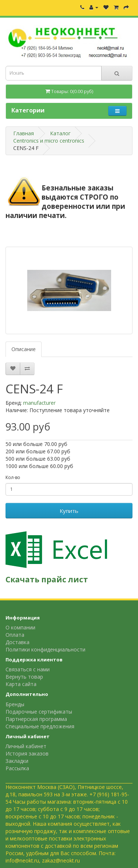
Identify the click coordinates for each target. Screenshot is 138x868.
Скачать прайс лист (47, 579)
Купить (69, 511)
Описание (24, 349)
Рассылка (17, 768)
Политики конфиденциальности (45, 649)
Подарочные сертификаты (39, 712)
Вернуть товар (24, 677)
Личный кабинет (26, 746)
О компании (20, 627)
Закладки (17, 761)
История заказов (27, 753)
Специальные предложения (40, 726)
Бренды (15, 704)
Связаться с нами (28, 669)
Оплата (15, 635)
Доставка (17, 642)
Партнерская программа (36, 719)
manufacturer (39, 403)
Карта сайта (21, 684)
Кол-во (13, 477)
